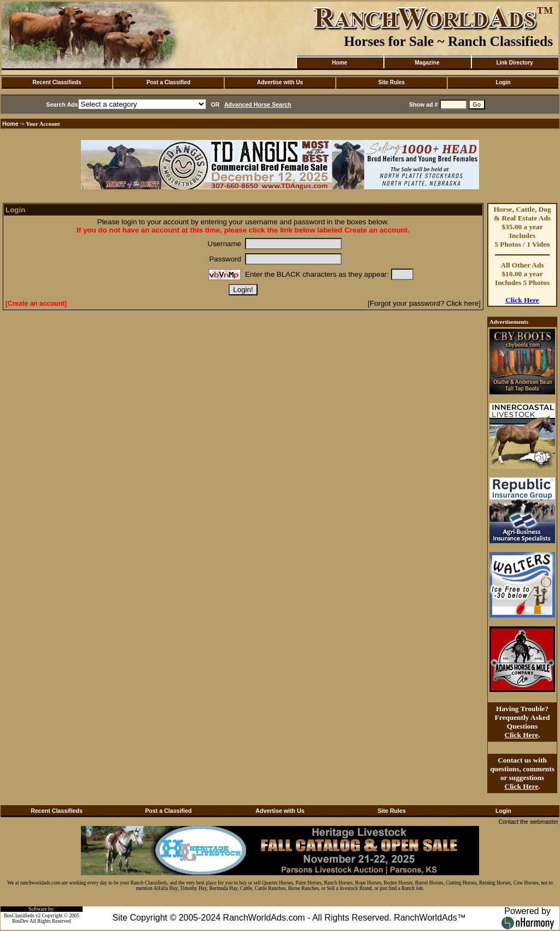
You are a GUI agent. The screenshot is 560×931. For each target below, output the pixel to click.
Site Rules (392, 82)
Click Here (522, 300)
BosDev (20, 921)
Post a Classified (168, 82)
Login (503, 82)
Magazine (427, 63)
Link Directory (514, 63)
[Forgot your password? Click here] (424, 303)
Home (340, 63)
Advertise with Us (280, 82)
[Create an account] (36, 304)
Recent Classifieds (57, 82)
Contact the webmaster (528, 822)
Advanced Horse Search (258, 104)
